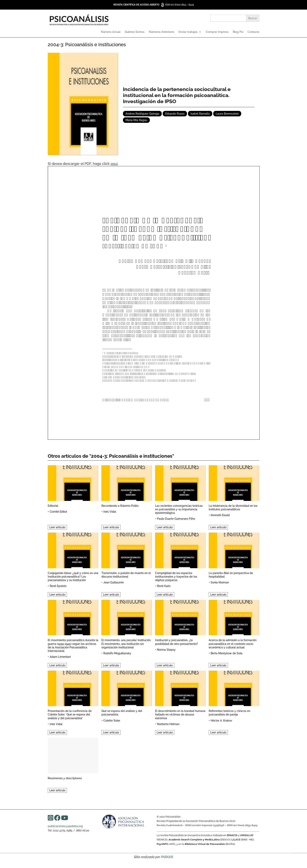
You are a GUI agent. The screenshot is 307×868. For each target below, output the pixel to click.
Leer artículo (57, 527)
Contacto (253, 32)
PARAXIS (167, 857)
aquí (114, 164)
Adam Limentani (60, 657)
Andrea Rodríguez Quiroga (142, 114)
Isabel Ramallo (200, 114)
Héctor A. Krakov (221, 721)
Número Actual (111, 32)
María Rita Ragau (136, 120)
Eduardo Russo (175, 114)
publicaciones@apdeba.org (65, 826)
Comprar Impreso (217, 32)
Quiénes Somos (135, 32)
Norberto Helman (168, 724)
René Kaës (164, 586)
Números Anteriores (162, 32)
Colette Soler (112, 721)
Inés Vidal (110, 512)
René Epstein (58, 586)
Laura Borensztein (227, 114)
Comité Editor (58, 512)
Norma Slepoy (166, 650)
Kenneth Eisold (220, 515)
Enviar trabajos (188, 32)
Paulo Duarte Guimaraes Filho (176, 519)
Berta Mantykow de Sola (227, 653)
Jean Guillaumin (114, 582)
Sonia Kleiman (220, 582)
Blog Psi (238, 32)
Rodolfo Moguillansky (117, 653)
